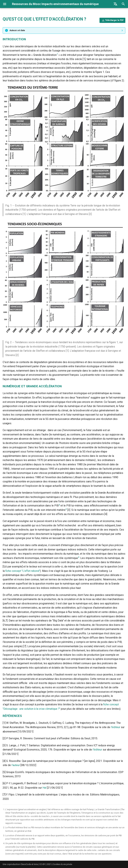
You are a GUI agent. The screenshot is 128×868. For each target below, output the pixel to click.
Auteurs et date (17, 30)
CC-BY (42, 864)
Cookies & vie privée (62, 864)
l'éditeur (115, 727)
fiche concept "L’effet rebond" (23, 571)
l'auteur (16, 765)
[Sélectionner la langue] (115, 4)
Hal (44, 788)
